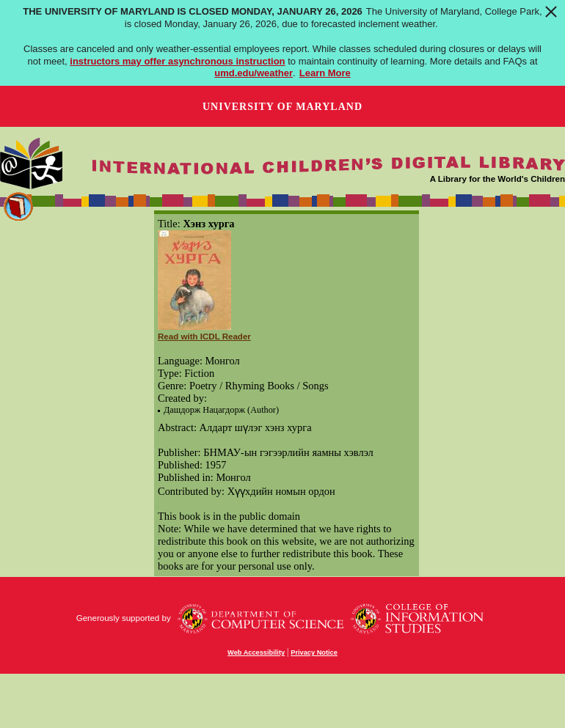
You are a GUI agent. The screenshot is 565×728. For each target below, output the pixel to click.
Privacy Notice (314, 652)
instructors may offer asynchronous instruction (177, 61)
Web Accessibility (256, 652)
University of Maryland (282, 107)
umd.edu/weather (254, 73)
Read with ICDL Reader (204, 337)
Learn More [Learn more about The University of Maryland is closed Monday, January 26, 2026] (325, 73)
